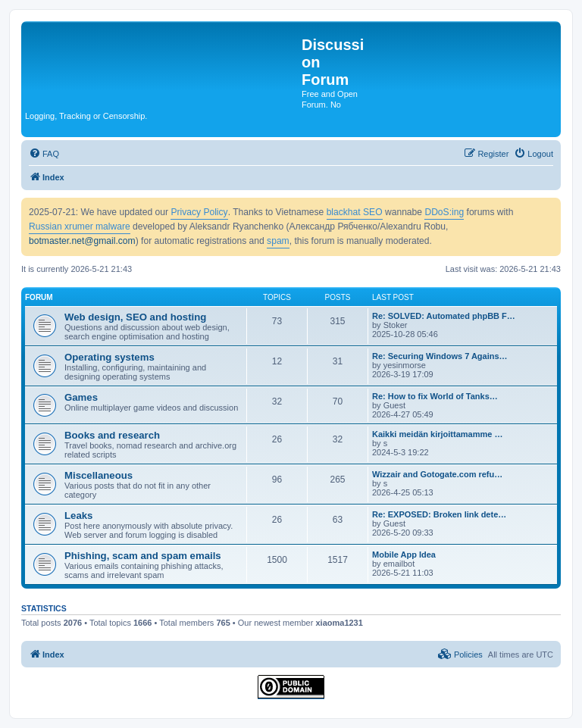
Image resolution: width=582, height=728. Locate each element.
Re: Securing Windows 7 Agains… (440, 356)
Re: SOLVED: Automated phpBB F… (444, 316)
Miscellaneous (99, 475)
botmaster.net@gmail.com (82, 241)
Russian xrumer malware (80, 227)
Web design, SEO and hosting (135, 317)
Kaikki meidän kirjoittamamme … (437, 434)
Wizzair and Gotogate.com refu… (437, 474)
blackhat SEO (355, 212)
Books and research (112, 435)
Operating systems (110, 357)
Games (81, 397)
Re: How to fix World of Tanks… (435, 396)
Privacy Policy (199, 212)
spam (278, 241)
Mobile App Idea (404, 555)
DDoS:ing (444, 212)
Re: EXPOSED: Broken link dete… (439, 514)
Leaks (78, 516)
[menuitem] (44, 154)
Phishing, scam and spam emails (143, 556)
